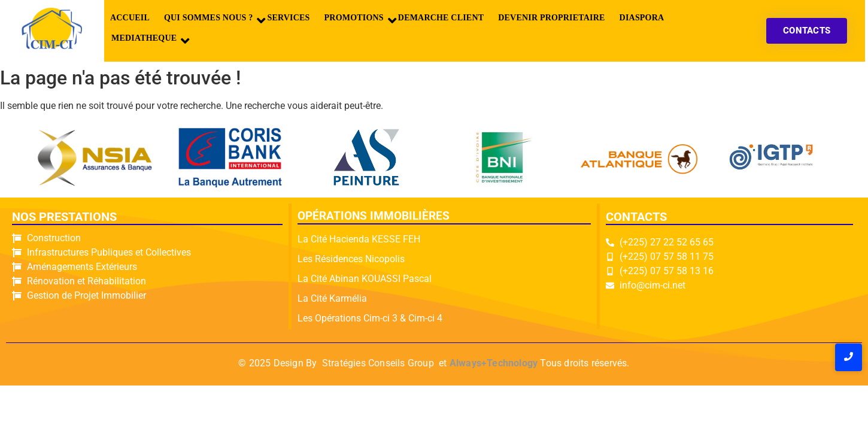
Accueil (130, 18)
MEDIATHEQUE (147, 40)
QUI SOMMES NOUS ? (211, 20)
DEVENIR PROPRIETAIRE (551, 18)
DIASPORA (642, 18)
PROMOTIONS (357, 20)
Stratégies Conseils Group (378, 363)
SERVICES (288, 18)
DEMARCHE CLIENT (441, 18)
